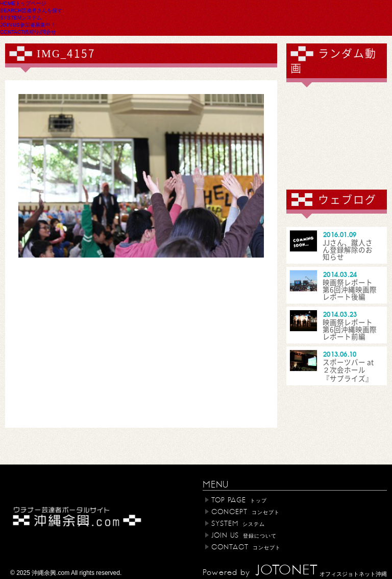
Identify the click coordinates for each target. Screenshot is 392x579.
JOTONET (286, 570)
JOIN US (28, 25)
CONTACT (28, 32)
